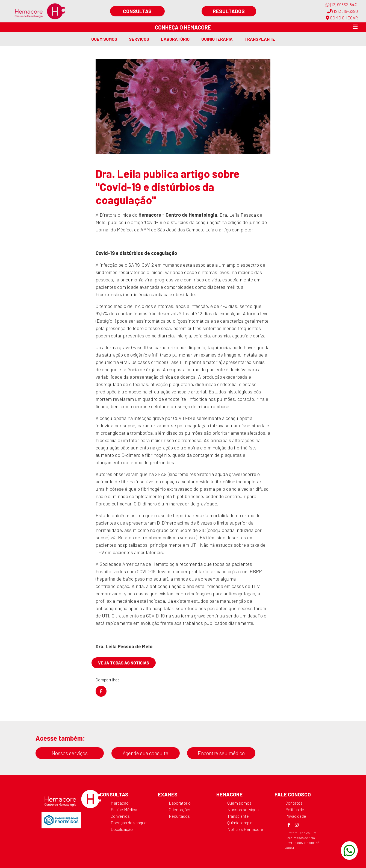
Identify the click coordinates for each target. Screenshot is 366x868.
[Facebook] (289, 825)
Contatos (294, 803)
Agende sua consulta (145, 753)
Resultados (229, 11)
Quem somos (104, 39)
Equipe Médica (124, 809)
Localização (122, 829)
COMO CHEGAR (342, 18)
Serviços (139, 39)
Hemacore (229, 794)
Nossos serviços (70, 753)
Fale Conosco (293, 794)
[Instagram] (297, 825)
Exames (168, 794)
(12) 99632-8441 (342, 5)
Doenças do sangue (129, 823)
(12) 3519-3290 (343, 11)
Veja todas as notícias (124, 663)
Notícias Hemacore (245, 829)
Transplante (260, 39)
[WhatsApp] (349, 851)
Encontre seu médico (221, 753)
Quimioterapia (217, 39)
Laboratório (175, 39)
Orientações (180, 809)
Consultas (137, 11)
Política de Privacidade (296, 813)
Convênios (120, 816)
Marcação (120, 803)
